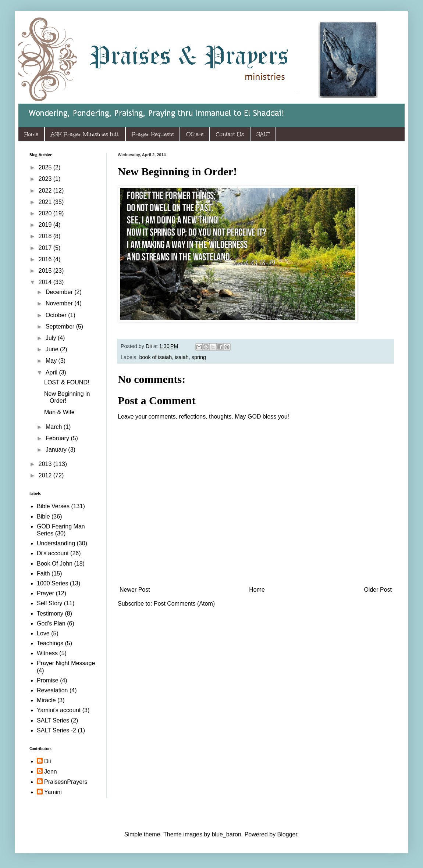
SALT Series (53, 720)
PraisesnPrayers (66, 782)
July (52, 338)
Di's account (53, 553)
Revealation (52, 690)
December (60, 292)
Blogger (287, 834)
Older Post (378, 590)
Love (43, 633)
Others (195, 134)
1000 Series (52, 583)
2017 (46, 248)
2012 (46, 475)
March (55, 427)
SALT (263, 134)
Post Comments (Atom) (184, 604)
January (57, 450)
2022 (46, 191)
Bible (43, 517)
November (60, 303)
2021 (46, 202)
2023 (46, 179)
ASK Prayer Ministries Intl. (85, 134)
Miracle (46, 700)
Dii (48, 761)
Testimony (50, 614)
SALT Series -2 (56, 730)
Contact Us (230, 134)
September (61, 327)
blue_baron (227, 834)
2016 (46, 259)
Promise (48, 680)
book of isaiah (155, 357)
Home (31, 134)
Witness (47, 653)
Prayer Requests (153, 134)
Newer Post (135, 590)
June (53, 349)
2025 (46, 167)
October (57, 315)
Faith (43, 573)
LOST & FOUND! (67, 382)
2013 (46, 464)
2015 (46, 271)
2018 (46, 236)
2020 (46, 213)
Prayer (45, 593)
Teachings (50, 643)
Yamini (53, 792)
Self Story (49, 603)
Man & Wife (59, 412)
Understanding (56, 543)
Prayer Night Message (66, 663)
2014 (46, 282)
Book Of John (55, 564)
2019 (46, 225)
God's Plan (51, 623)
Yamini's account (59, 710)
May (52, 361)
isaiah (182, 357)
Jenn (51, 772)
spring (199, 357)
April (52, 372)
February (58, 438)
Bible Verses (53, 506)
